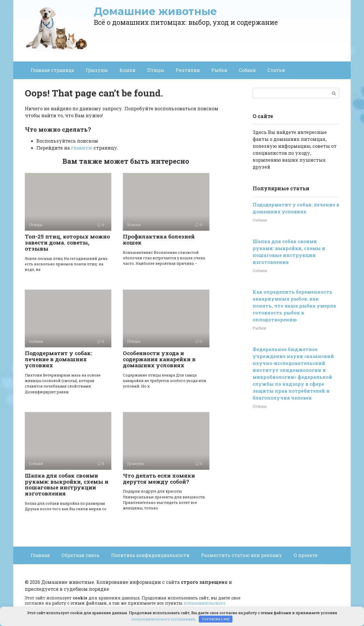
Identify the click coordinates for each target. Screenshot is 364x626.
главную (82, 148)
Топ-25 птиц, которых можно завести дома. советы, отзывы (67, 242)
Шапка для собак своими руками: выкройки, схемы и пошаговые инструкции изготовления (67, 485)
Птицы (156, 70)
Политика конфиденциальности (150, 555)
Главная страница (52, 70)
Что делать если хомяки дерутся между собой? (159, 478)
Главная (40, 555)
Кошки (127, 70)
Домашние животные (155, 11)
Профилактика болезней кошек (159, 239)
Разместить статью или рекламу (242, 555)
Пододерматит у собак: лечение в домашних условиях (58, 359)
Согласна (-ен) (216, 619)
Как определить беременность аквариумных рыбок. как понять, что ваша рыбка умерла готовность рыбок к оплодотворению (294, 306)
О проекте (306, 555)
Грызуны (97, 70)
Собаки (247, 70)
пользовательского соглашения (163, 619)
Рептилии (188, 70)
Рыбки (219, 70)
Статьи (276, 70)
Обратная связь (80, 555)
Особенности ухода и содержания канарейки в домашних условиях (159, 359)
